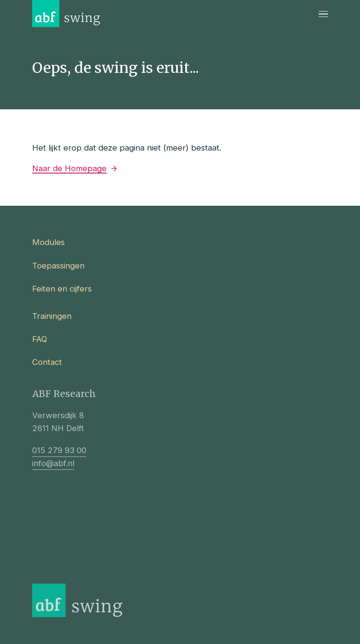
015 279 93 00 (59, 455)
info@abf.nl (53, 468)
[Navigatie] (323, 14)
